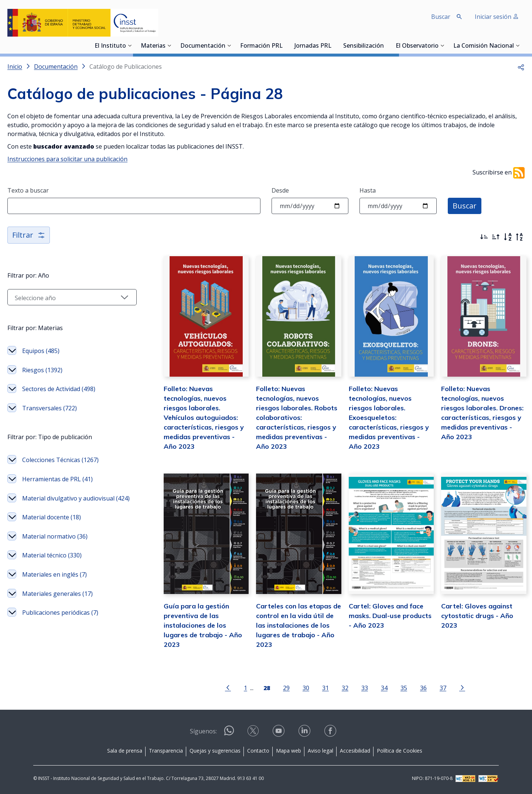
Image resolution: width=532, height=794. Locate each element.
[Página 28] (267, 687)
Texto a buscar (28, 190)
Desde (280, 190)
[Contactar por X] (254, 733)
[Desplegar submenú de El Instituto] (130, 45)
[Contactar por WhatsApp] (229, 734)
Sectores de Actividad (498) (59, 389)
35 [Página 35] (404, 688)
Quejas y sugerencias (215, 751)
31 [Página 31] (325, 688)
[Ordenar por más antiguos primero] (496, 237)
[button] (521, 67)
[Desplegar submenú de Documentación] (229, 45)
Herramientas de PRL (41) (57, 479)
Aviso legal (320, 751)
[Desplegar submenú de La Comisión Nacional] (518, 45)
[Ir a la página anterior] (228, 687)
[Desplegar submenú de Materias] (169, 45)
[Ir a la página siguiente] (462, 687)
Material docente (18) (52, 517)
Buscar (465, 206)
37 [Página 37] (443, 688)
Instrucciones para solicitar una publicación (67, 159)
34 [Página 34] (384, 688)
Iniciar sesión (497, 17)
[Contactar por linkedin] (305, 733)
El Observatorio (417, 46)
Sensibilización (364, 46)
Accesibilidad (355, 751)
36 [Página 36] (423, 688)
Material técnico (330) (52, 555)
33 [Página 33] (365, 688)
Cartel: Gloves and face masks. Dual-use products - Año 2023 (390, 616)
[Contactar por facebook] (331, 733)
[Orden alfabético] (508, 237)
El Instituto (110, 46)
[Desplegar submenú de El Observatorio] (442, 45)
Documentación (203, 46)
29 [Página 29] (286, 688)
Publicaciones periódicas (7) (60, 613)
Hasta (368, 190)
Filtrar (29, 235)
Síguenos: (203, 731)
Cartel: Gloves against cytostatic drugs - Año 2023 (477, 616)
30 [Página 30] (306, 688)
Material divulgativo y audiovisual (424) (76, 498)
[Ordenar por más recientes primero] (484, 237)
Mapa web (289, 751)
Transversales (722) (50, 408)
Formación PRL (261, 46)
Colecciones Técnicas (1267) (60, 460)
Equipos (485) (41, 351)
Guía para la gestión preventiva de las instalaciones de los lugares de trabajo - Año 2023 (203, 625)
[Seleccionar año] (72, 297)
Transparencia (166, 751)
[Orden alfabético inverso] (519, 237)
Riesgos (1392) (42, 370)
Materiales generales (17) (57, 594)
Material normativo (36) (55, 536)
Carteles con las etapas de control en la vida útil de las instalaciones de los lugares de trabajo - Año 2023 (299, 625)
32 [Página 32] (345, 688)
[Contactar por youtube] (279, 733)
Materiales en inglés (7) (54, 574)
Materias (153, 46)
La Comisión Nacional (484, 46)
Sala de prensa (125, 751)
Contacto (258, 751)
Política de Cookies (400, 751)
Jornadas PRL (313, 46)
